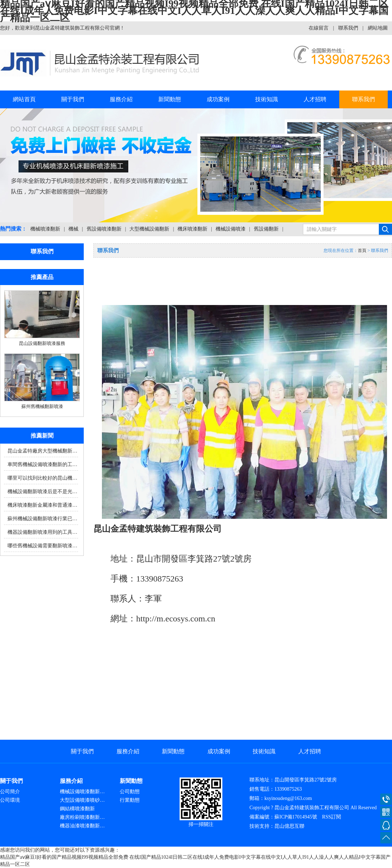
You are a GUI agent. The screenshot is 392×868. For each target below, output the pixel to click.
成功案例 (218, 99)
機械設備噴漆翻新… (82, 792)
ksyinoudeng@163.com (288, 798)
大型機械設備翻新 (149, 229)
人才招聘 (315, 99)
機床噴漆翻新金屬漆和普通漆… (42, 505)
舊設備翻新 (266, 229)
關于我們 (73, 99)
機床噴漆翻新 (192, 229)
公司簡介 (10, 792)
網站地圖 (378, 28)
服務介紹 (121, 99)
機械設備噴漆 (231, 229)
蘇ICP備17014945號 (296, 817)
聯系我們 (348, 28)
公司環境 (10, 800)
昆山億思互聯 (289, 826)
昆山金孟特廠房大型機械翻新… (42, 451)
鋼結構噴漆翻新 (77, 809)
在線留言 (319, 28)
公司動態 (130, 792)
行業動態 (130, 800)
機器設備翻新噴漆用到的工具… (42, 532)
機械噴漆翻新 (45, 229)
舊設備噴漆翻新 (104, 229)
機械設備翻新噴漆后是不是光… (42, 492)
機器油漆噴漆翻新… (82, 826)
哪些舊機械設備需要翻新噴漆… (42, 546)
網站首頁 (24, 99)
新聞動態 (170, 99)
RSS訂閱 (332, 817)
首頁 (362, 250)
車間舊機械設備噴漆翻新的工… (42, 464)
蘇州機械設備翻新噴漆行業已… (42, 519)
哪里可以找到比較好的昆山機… (42, 478)
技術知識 (267, 99)
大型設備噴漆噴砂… (82, 800)
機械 (73, 229)
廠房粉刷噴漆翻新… (82, 817)
